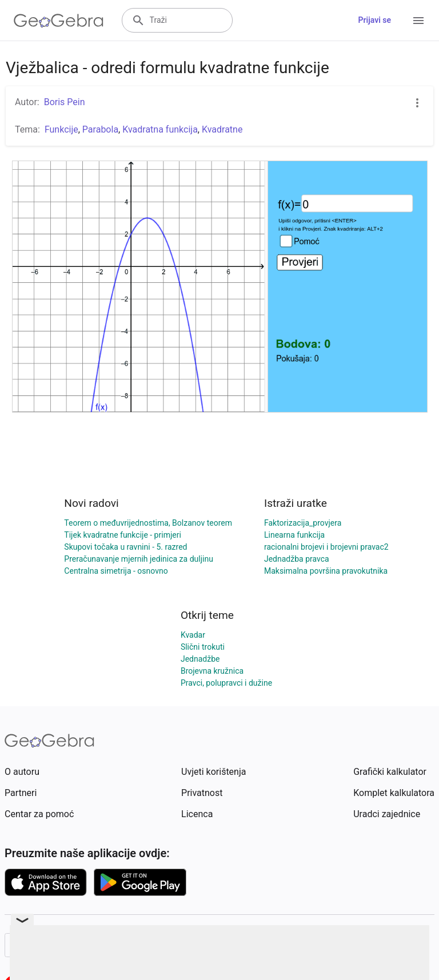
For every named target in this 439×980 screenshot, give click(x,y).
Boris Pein (65, 102)
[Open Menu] (418, 21)
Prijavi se (374, 20)
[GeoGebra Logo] (59, 21)
